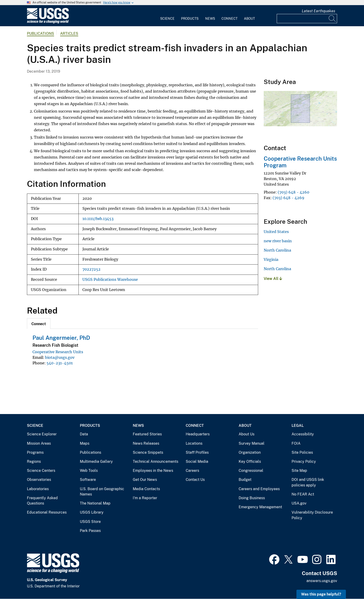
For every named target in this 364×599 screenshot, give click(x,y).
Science (167, 19)
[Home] (48, 22)
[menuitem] (167, 16)
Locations (194, 443)
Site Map (299, 471)
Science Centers (41, 471)
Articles (69, 34)
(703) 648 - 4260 (293, 192)
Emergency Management (260, 507)
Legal (298, 426)
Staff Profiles (197, 452)
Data (84, 434)
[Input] (307, 19)
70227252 (91, 269)
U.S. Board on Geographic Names (102, 492)
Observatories (39, 480)
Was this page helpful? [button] (321, 594)
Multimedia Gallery (96, 461)
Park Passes (90, 531)
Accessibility (303, 434)
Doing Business (252, 498)
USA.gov (299, 503)
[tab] (39, 324)
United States (276, 232)
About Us (247, 434)
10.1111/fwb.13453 (98, 219)
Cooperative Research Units (58, 352)
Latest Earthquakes (318, 11)
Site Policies (302, 452)
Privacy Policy (304, 461)
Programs (35, 452)
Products (190, 19)
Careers (192, 471)
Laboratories (38, 489)
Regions (34, 461)
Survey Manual (252, 443)
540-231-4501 (60, 363)
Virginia (271, 259)
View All (273, 279)
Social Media (197, 461)
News (210, 19)
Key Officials (250, 461)
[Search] (332, 19)
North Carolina (277, 250)
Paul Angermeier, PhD (61, 338)
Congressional (251, 471)
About (249, 19)
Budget (245, 480)
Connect (229, 19)
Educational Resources (47, 512)
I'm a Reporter (145, 498)
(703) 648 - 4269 (288, 198)
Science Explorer (42, 434)
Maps (85, 443)
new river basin (278, 241)
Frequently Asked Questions (42, 501)
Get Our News (145, 480)
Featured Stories (147, 434)
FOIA (296, 443)
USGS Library (92, 512)
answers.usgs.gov (322, 581)
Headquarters (198, 434)
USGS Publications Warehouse (110, 280)
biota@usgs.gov (60, 357)
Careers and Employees (259, 489)
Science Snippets (148, 452)
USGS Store (90, 522)
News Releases (146, 443)
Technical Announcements (156, 461)
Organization (250, 452)
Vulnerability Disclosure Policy (312, 515)
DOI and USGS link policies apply (308, 482)
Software (88, 480)
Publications (41, 34)
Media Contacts (146, 489)
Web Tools (89, 471)
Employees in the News (153, 471)
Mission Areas (39, 443)
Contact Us (195, 480)
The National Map (95, 503)
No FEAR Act (303, 494)
